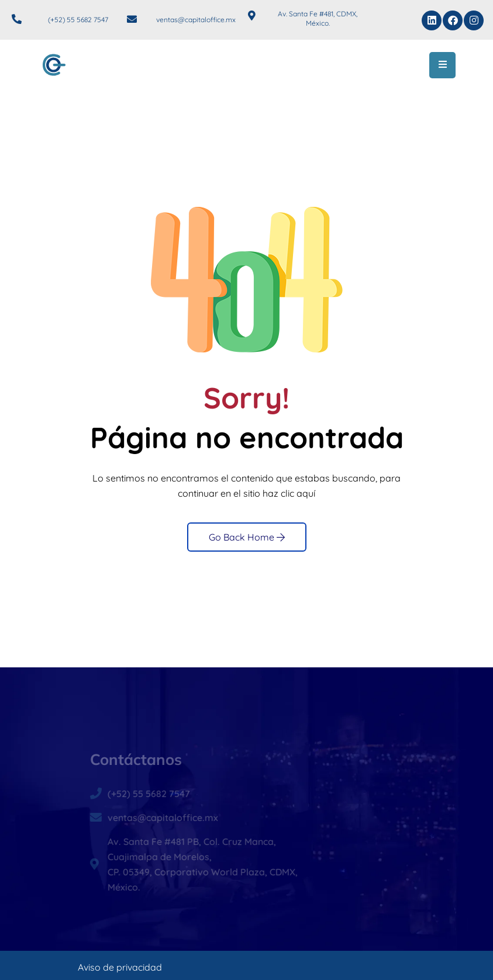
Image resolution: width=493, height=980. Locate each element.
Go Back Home (247, 537)
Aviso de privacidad (120, 967)
